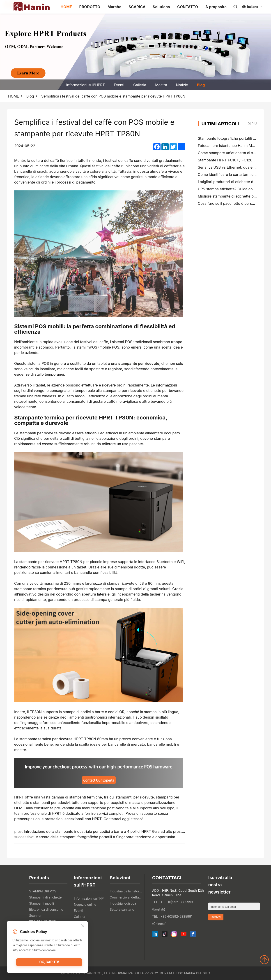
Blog (201, 85)
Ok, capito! (49, 963)
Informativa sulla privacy (135, 973)
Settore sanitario (122, 909)
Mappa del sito (197, 973)
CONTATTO (188, 7)
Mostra (161, 85)
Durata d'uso (172, 973)
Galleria (140, 85)
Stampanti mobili (41, 903)
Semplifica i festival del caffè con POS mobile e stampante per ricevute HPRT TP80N (113, 96)
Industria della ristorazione (127, 891)
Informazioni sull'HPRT (86, 85)
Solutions (161, 7)
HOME (66, 7)
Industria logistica (123, 903)
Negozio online (85, 904)
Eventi (119, 85)
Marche (115, 7)
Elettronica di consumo (46, 909)
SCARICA (137, 7)
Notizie (182, 85)
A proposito (216, 7)
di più (252, 124)
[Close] (83, 926)
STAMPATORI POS (43, 891)
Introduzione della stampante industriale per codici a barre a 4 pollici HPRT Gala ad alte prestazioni (108, 831)
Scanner (35, 916)
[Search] (235, 7)
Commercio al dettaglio (127, 897)
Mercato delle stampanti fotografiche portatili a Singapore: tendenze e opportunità (105, 837)
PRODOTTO (90, 7)
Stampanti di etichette (45, 897)
